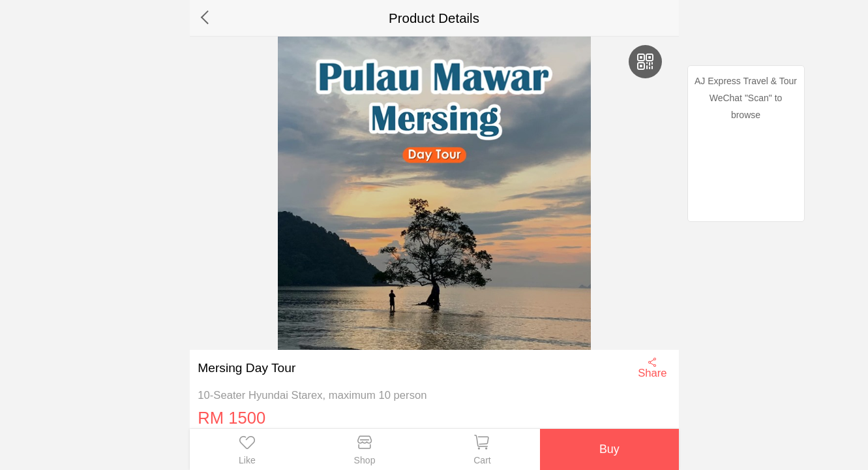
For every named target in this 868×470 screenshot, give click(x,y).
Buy (609, 449)
